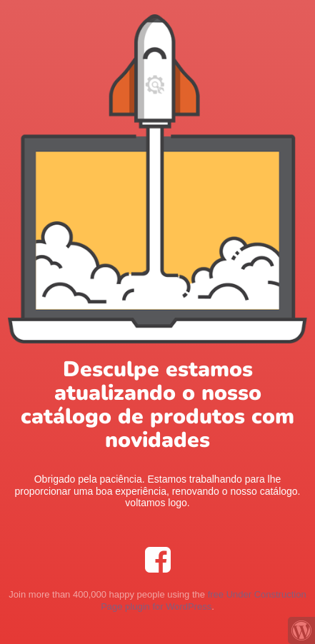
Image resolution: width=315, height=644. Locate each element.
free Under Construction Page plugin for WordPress (204, 600)
